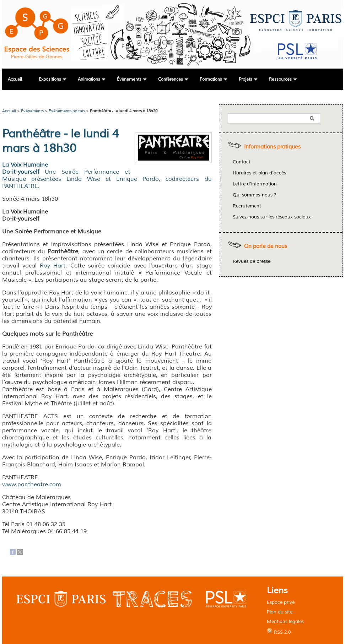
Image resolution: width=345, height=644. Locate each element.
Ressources (280, 79)
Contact (242, 162)
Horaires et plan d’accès (259, 173)
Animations (89, 79)
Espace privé (281, 602)
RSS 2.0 (279, 632)
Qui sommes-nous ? (255, 195)
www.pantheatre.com (32, 485)
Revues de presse (252, 261)
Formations (211, 79)
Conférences (171, 79)
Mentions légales (285, 621)
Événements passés (67, 111)
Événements (129, 79)
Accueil (15, 79)
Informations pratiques (272, 147)
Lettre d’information (255, 184)
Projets (246, 79)
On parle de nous (266, 246)
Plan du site (280, 612)
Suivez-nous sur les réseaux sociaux (272, 217)
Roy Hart (53, 266)
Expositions (50, 79)
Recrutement (247, 206)
